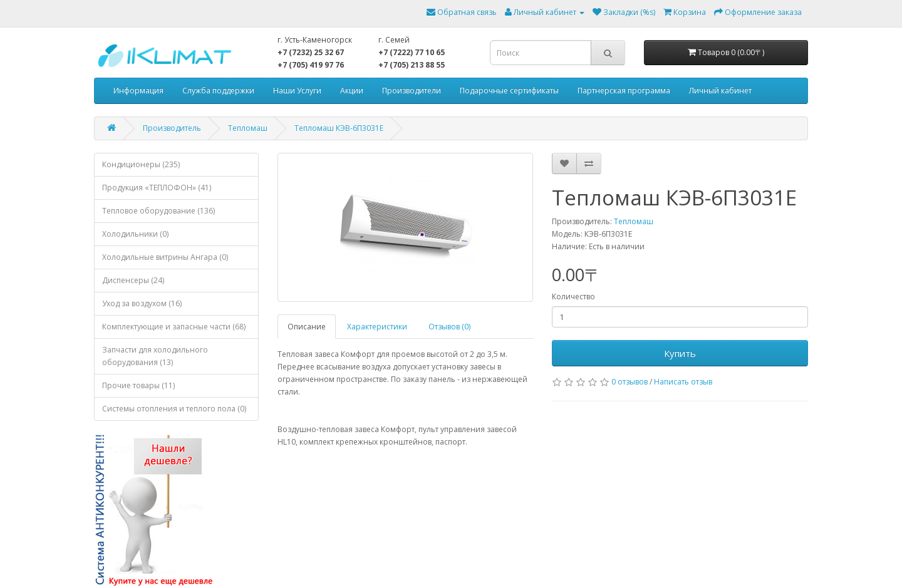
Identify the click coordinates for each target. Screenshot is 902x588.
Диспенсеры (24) (133, 280)
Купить (680, 353)
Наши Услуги (297, 90)
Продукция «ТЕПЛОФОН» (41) (157, 188)
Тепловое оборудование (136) (158, 211)
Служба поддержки (218, 90)
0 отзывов (630, 382)
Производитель (172, 128)
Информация (138, 90)
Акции (352, 90)
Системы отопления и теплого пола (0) (174, 409)
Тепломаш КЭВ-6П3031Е (339, 128)
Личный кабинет (720, 90)
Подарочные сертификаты (509, 90)
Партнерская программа (624, 90)
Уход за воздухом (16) (142, 303)
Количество (573, 297)
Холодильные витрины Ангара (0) (165, 257)
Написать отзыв (683, 382)
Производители (412, 90)
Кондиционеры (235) (141, 164)
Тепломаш (248, 128)
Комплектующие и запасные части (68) (174, 327)
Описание (307, 327)
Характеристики (377, 327)
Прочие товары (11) (138, 385)
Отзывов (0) (449, 327)
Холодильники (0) (135, 234)
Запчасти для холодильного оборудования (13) (155, 356)
